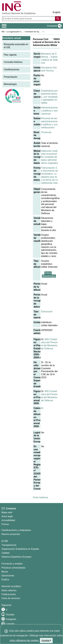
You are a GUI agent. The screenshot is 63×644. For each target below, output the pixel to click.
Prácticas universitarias (13, 568)
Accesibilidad (8, 520)
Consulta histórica (13, 62)
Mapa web (7, 512)
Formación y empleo (12, 564)
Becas (5, 572)
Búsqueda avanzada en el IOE (16, 46)
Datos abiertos (9, 590)
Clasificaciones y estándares (16, 530)
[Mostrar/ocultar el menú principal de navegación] (4, 26)
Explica (5, 579)
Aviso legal (7, 516)
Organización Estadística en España (20, 549)
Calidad (5, 553)
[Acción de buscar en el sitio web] (58, 19)
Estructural (47, 312)
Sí (42, 408)
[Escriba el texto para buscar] (29, 19)
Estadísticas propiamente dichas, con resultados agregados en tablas (49, 97)
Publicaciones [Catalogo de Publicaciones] (9, 594)
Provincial (46, 132)
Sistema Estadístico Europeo (16, 557)
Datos (48, 273)
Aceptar (46, 640)
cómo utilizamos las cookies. (24, 640)
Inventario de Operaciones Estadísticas (41, 32)
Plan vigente (10, 55)
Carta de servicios (11, 598)
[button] (54, 26)
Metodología (10, 84)
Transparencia (9, 545)
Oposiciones (8, 576)
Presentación (11, 77)
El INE (5, 541)
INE (3, 32)
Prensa (5, 524)
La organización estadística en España (23, 32)
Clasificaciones (12, 69)
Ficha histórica (40, 497)
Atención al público (11, 586)
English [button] (57, 12)
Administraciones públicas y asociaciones (49, 111)
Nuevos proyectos (11, 534)
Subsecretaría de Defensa (50, 60)
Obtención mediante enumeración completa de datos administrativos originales (50, 157)
